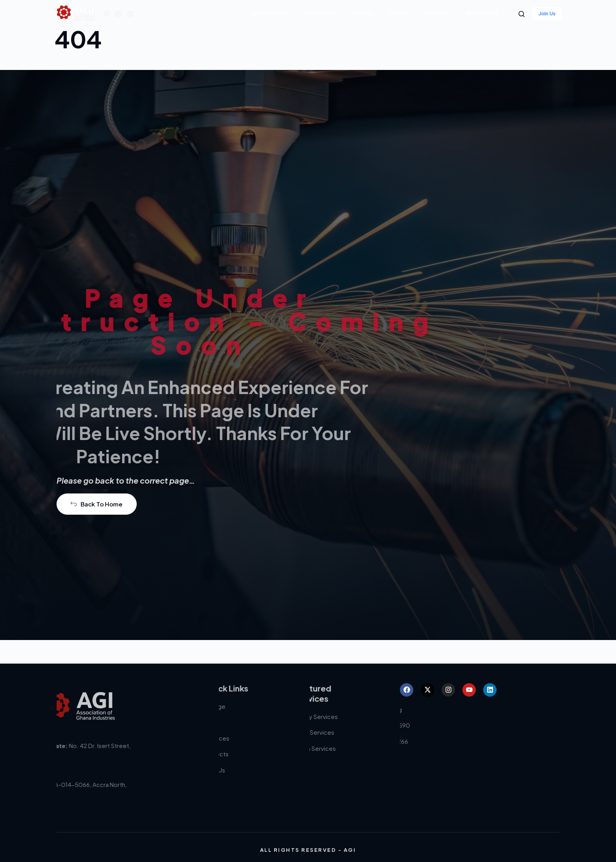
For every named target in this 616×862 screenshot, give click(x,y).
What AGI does (275, 14)
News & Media (488, 14)
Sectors (368, 14)
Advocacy (442, 14)
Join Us (547, 14)
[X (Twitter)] (118, 14)
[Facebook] (107, 14)
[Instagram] (130, 14)
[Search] (522, 14)
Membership (325, 14)
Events (404, 14)
